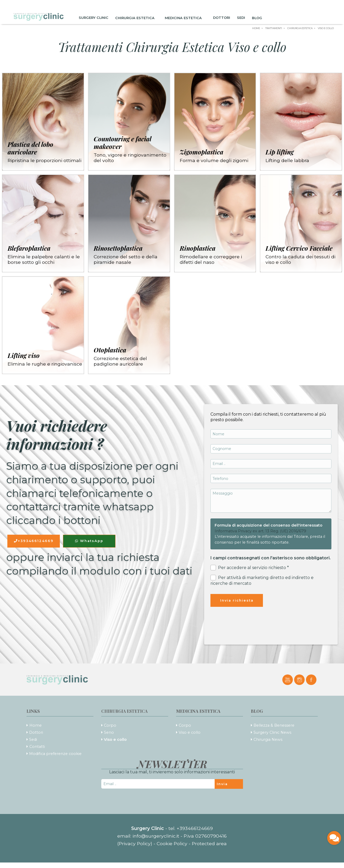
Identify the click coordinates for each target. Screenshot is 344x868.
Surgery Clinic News (272, 732)
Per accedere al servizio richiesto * (250, 568)
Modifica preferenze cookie (55, 754)
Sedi (241, 18)
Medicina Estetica (186, 18)
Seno (109, 732)
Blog (259, 18)
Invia (222, 784)
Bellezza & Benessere (274, 725)
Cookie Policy (172, 843)
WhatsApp (89, 541)
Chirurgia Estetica (137, 18)
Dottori (222, 18)
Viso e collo (115, 740)
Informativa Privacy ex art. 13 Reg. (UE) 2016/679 (260, 531)
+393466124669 (34, 541)
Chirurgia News (268, 740)
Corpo (110, 725)
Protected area (209, 843)
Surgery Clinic (94, 18)
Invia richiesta (237, 600)
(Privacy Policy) (135, 843)
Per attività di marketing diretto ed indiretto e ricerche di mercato (262, 580)
